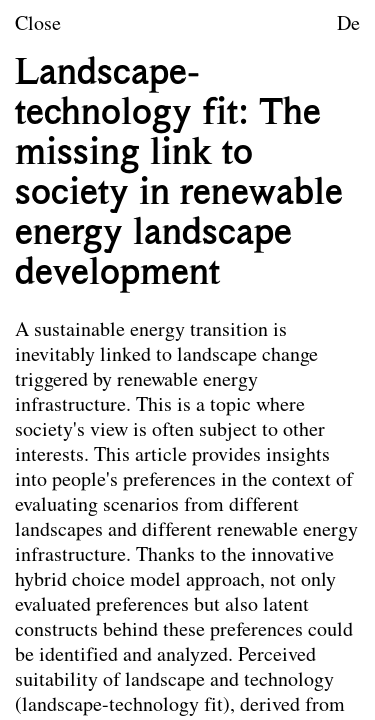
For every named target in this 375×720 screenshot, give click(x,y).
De (348, 25)
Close (38, 25)
